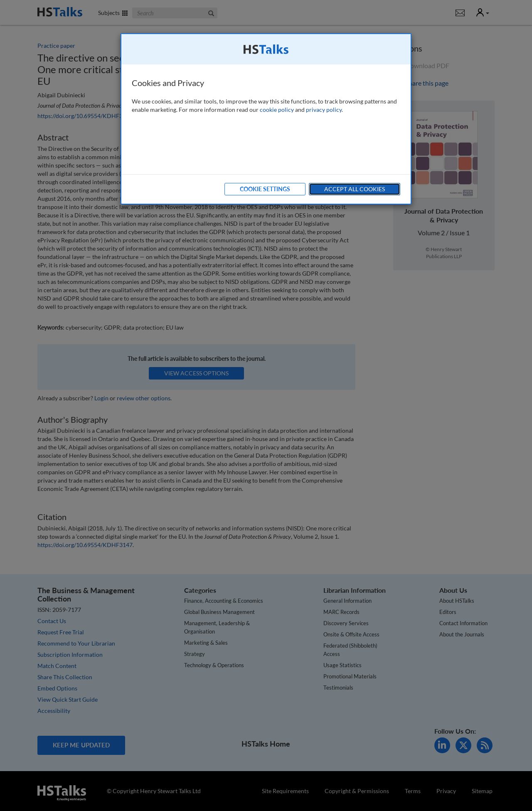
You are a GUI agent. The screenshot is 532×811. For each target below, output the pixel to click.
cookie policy (277, 110)
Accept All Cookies (355, 189)
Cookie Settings (265, 189)
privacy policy (324, 110)
